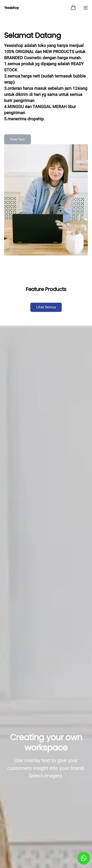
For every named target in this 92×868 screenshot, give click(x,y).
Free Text (17, 139)
